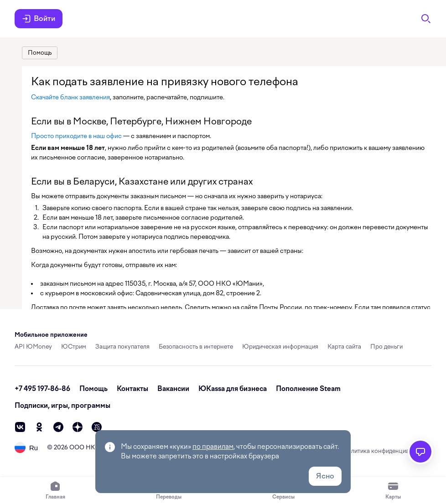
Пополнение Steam (308, 389)
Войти (39, 19)
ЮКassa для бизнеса (233, 389)
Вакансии (173, 389)
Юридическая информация (280, 347)
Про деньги (386, 347)
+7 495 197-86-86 (42, 389)
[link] (40, 53)
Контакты (132, 389)
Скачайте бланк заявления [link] (70, 97)
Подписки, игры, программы (62, 406)
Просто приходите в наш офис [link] (76, 136)
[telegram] (58, 427)
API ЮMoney (33, 347)
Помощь (93, 389)
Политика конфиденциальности (387, 451)
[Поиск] (426, 19)
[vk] (20, 427)
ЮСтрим (74, 347)
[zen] (78, 427)
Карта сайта (344, 347)
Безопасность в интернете (196, 347)
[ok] (39, 427)
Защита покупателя (122, 347)
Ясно (325, 476)
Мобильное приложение (51, 335)
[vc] (97, 427)
